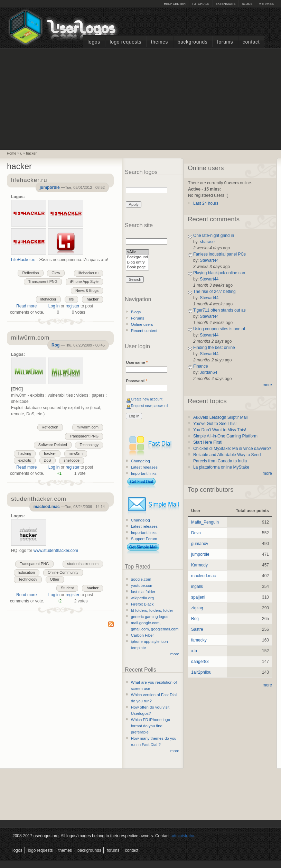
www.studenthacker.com (56, 551)
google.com (141, 579)
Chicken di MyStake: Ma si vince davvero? (232, 449)
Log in (54, 306)
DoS (48, 460)
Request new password (149, 406)
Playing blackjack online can (219, 273)
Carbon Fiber (142, 635)
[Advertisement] (141, 98)
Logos (94, 42)
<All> (137, 252)
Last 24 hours (206, 203)
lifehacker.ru (88, 273)
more (175, 654)
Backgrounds (193, 42)
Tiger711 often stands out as (219, 310)
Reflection (30, 273)
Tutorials (200, 4)
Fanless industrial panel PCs (219, 254)
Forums (225, 42)
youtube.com (142, 585)
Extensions (225, 4)
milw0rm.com (88, 427)
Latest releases (144, 467)
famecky (199, 640)
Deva (196, 533)
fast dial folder (143, 592)
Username (137, 362)
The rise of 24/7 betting (214, 292)
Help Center (175, 4)
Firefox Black (142, 604)
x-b (194, 651)
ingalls (197, 587)
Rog (55, 345)
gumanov (200, 544)
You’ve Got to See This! (215, 424)
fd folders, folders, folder (152, 610)
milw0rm (76, 453)
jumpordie (50, 187)
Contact (251, 42)
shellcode (72, 460)
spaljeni (198, 597)
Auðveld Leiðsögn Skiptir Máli (220, 417)
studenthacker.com (83, 564)
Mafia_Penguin (205, 522)
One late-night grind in (214, 236)
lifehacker (48, 299)
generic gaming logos (150, 617)
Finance (201, 366)
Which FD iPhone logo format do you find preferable (151, 726)
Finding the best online (214, 348)
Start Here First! (208, 442)
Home (12, 153)
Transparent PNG (43, 281)
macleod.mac (47, 507)
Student (67, 588)
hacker (31, 153)
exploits (25, 460)
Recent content (144, 331)
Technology (89, 445)
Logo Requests (125, 42)
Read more (26, 306)
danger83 (200, 662)
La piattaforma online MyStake (221, 467)
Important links (144, 473)
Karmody (199, 565)
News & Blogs (87, 290)
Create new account (147, 399)
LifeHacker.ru (23, 260)
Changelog (140, 461)
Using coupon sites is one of (219, 329)
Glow (56, 273)
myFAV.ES (266, 4)
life (72, 299)
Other (55, 579)
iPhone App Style (84, 281)
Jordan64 (208, 372)
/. (21, 153)
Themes (160, 42)
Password (136, 381)
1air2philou (201, 672)
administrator (183, 836)
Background (137, 257)
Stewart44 (209, 260)
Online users (142, 324)
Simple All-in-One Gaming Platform (225, 436)
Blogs (247, 4)
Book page (137, 267)
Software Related (53, 445)
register (73, 306)
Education (27, 572)
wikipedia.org (142, 598)
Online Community (63, 572)
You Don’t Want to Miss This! (220, 430)
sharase (207, 242)
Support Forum (144, 539)
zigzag (197, 608)
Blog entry (137, 263)
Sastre (197, 629)
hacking (25, 453)
